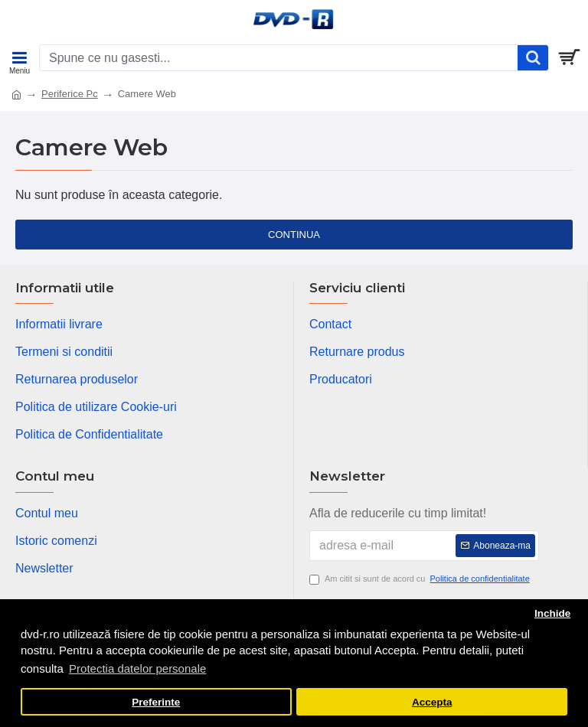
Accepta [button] (432, 702)
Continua (294, 235)
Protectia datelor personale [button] (137, 668)
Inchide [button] (552, 613)
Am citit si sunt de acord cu (421, 579)
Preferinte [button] (156, 702)
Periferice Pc (70, 94)
